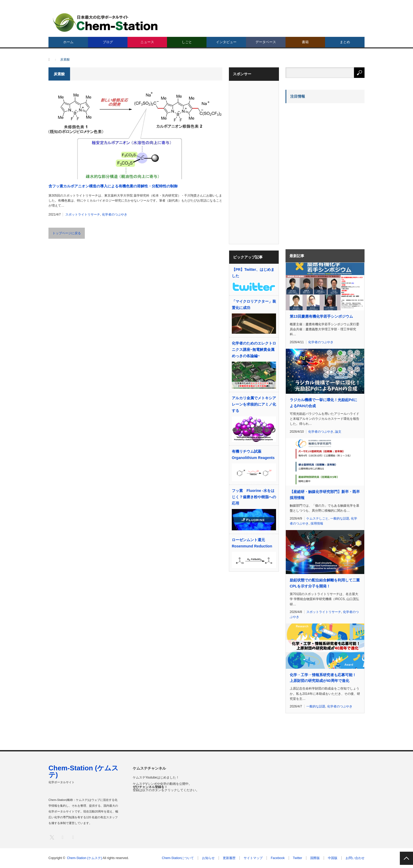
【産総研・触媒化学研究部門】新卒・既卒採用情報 (325, 495)
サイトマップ (253, 858)
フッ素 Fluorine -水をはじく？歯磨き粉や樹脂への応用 (254, 497)
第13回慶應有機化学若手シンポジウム (321, 316)
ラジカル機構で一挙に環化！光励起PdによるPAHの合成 (323, 403)
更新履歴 (229, 858)
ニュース (147, 42)
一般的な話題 (340, 518)
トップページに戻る (67, 233)
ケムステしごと (317, 518)
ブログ (108, 42)
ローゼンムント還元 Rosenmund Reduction (252, 543)
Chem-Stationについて (178, 858)
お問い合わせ (355, 858)
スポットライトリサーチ (83, 214)
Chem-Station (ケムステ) (83, 771)
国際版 (315, 858)
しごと (187, 42)
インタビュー (226, 42)
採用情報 (317, 523)
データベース (266, 42)
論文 (338, 432)
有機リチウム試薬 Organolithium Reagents (253, 455)
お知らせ (208, 858)
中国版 (333, 858)
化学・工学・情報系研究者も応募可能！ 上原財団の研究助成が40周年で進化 (323, 678)
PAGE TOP (406, 858)
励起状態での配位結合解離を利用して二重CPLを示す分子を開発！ (325, 583)
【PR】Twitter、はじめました (253, 273)
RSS (73, 837)
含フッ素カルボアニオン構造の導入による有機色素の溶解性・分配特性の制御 (113, 186)
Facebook (278, 858)
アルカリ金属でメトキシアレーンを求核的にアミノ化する (254, 404)
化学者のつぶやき (115, 214)
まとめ (345, 42)
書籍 (305, 42)
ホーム (68, 42)
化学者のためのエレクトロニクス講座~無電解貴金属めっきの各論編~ (254, 350)
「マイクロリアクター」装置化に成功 (254, 305)
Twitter (298, 858)
